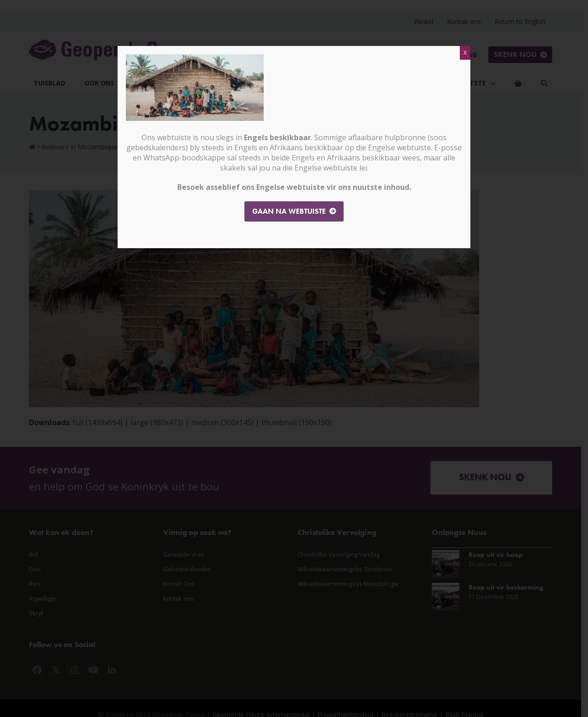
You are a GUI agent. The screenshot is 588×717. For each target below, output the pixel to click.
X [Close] (465, 53)
